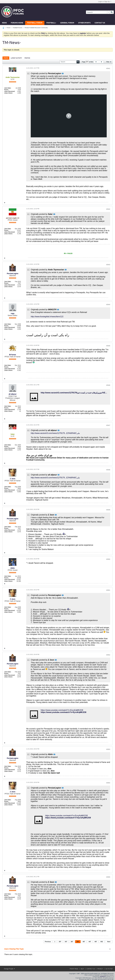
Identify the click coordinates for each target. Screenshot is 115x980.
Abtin (13, 568)
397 (78, 942)
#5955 (108, 877)
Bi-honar (13, 355)
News (4, 23)
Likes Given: (8, 93)
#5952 (108, 655)
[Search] (98, 12)
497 (96, 942)
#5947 (108, 425)
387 (72, 942)
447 (90, 942)
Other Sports (84, 23)
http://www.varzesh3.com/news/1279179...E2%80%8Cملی (55, 433)
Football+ (51, 23)
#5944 (108, 305)
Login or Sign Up (105, 2)
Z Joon (13, 479)
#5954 (108, 783)
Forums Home (17, 23)
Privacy (100, 969)
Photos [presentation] (27, 58)
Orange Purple (9, 969)
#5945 (108, 346)
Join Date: (8, 88)
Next (109, 942)
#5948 (108, 470)
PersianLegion (13, 273)
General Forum (67, 23)
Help (82, 969)
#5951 (108, 590)
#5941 (108, 68)
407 (84, 942)
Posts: (6, 90)
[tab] (6, 58)
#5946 (108, 385)
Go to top (109, 969)
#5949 (108, 510)
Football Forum (35, 23)
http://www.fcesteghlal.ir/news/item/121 (47, 317)
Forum (9, 28)
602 (102, 942)
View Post (63, 73)
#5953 (108, 749)
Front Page (74, 969)
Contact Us (100, 23)
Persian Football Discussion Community (36, 28)
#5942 (108, 209)
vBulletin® (103, 976)
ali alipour (13, 394)
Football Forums (18, 28)
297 (60, 942)
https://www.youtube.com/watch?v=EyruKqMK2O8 (62, 710)
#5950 (108, 559)
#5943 (108, 265)
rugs (13, 313)
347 (66, 942)
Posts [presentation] (6, 58)
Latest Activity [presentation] (16, 58)
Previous (48, 942)
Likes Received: (10, 91)
